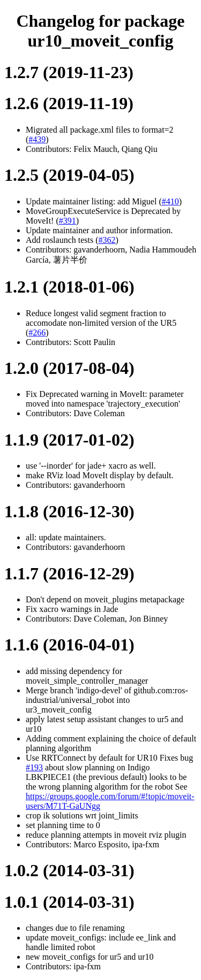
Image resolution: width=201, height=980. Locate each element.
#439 (37, 139)
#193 (34, 767)
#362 (107, 240)
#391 (68, 221)
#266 (37, 332)
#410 (170, 201)
